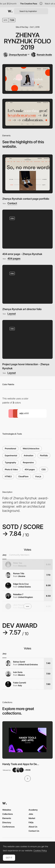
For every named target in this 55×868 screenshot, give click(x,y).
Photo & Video (11, 469)
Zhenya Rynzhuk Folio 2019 (27, 41)
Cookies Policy (40, 851)
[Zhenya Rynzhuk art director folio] (27, 284)
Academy (33, 810)
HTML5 (8, 476)
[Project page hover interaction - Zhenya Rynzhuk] (27, 339)
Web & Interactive (31, 448)
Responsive (28, 462)
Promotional (10, 448)
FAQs (31, 822)
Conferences (8, 827)
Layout (12, 314)
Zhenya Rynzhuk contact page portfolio (26, 199)
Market (32, 818)
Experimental (11, 455)
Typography (10, 462)
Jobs (31, 814)
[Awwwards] (10, 11)
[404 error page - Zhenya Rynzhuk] (27, 229)
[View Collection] (27, 740)
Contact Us (34, 831)
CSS (44, 469)
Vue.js (38, 476)
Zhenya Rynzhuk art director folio (22, 309)
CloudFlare (23, 476)
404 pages (14, 259)
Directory (7, 822)
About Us (33, 827)
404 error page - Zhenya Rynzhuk (22, 254)
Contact (12, 203)
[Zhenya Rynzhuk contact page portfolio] (27, 174)
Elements (7, 818)
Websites (7, 810)
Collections (8, 814)
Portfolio (44, 455)
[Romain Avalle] (42, 55)
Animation (29, 455)
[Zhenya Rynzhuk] (16, 55)
